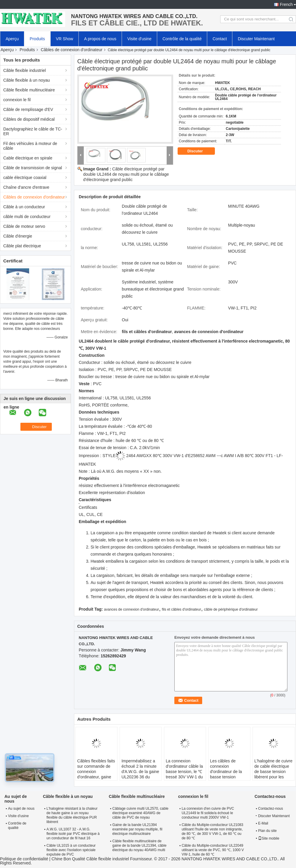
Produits (37, 39)
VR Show (65, 39)
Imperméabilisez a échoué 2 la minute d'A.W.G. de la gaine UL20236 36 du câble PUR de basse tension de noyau (140, 774)
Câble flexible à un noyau (26, 80)
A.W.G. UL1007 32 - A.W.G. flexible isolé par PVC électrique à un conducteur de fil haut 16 (73, 834)
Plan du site (267, 831)
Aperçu (12, 39)
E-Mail (263, 823)
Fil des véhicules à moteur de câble (30, 146)
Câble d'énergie (18, 236)
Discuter (199, 151)
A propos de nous (100, 39)
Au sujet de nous (21, 809)
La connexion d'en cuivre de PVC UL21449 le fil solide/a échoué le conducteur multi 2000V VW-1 (208, 813)
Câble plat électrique (22, 246)
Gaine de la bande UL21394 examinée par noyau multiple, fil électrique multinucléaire (137, 829)
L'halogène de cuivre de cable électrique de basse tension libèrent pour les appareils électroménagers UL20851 (273, 777)
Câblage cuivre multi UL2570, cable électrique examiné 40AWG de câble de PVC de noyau (140, 813)
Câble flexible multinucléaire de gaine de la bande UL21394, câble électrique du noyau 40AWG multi (140, 846)
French (286, 4)
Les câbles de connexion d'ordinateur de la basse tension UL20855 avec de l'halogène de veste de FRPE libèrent (228, 777)
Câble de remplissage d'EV (28, 109)
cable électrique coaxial (25, 178)
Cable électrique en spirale (28, 158)
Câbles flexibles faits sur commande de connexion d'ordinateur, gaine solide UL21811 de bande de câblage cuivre (96, 777)
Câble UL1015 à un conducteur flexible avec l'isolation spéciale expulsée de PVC (71, 850)
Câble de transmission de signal (33, 168)
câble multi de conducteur (27, 217)
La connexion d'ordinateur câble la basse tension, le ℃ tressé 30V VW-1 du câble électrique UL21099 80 (184, 774)
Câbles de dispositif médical (29, 119)
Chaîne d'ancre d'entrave (26, 187)
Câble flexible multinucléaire (29, 90)
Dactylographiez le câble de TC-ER (33, 131)
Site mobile (269, 838)
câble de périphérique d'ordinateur (231, 609)
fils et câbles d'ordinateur (181, 609)
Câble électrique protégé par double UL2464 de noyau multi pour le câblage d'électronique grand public (126, 174)
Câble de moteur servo (24, 226)
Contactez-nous (271, 809)
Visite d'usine (139, 39)
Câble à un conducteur (24, 207)
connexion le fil (17, 100)
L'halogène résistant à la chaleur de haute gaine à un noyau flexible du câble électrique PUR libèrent (72, 815)
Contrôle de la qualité (182, 39)
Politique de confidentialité (24, 859)
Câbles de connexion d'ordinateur (72, 50)
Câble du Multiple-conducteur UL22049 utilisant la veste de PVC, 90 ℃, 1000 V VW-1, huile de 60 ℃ (213, 850)
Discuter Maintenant (256, 39)
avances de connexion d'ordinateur (131, 609)
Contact (220, 39)
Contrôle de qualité (17, 826)
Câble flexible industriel (25, 70)
